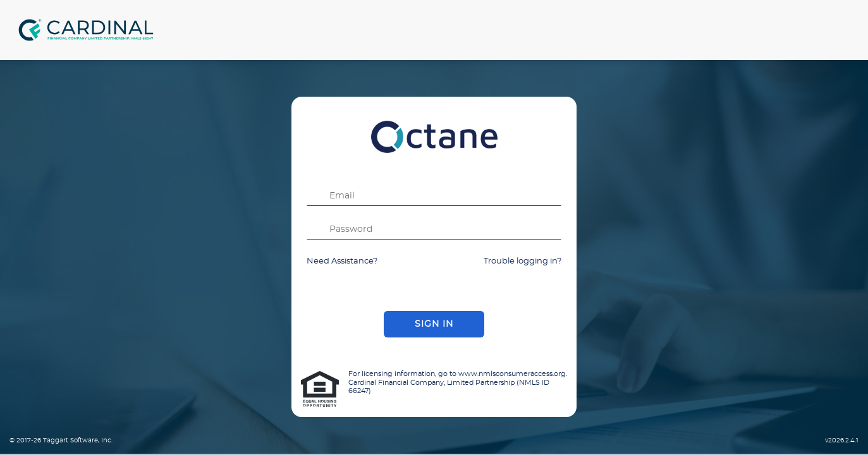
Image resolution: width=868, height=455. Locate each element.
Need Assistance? (342, 261)
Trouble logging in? (523, 261)
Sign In (434, 324)
